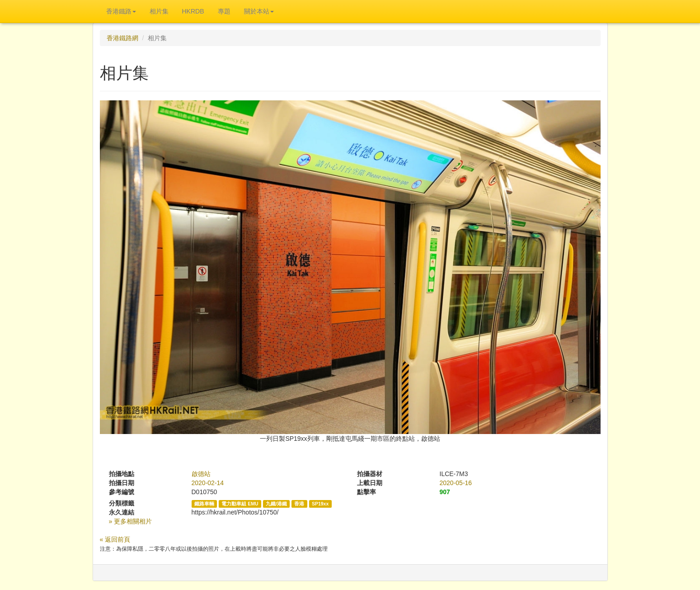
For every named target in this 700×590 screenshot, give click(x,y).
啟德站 (201, 474)
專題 (224, 11)
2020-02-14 (208, 483)
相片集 (159, 11)
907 (445, 492)
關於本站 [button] (259, 11)
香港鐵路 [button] (121, 11)
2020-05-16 (456, 483)
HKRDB (193, 11)
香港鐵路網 (122, 38)
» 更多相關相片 (131, 521)
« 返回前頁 (115, 539)
